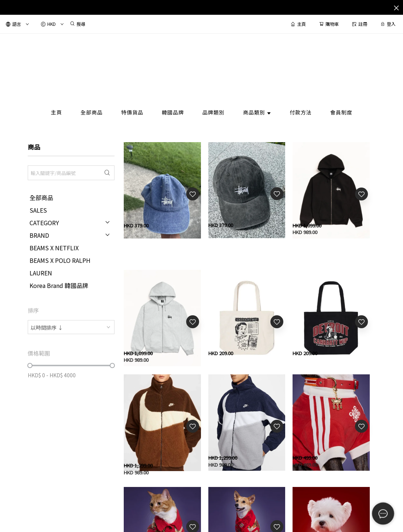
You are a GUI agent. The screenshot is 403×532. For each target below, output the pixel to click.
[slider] (30, 365)
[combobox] (71, 327)
